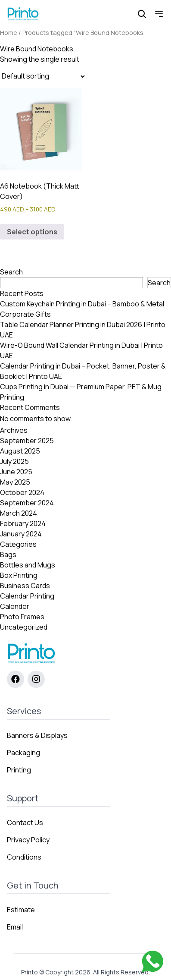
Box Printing (19, 575)
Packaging (23, 753)
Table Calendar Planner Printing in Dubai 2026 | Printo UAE (83, 330)
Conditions (24, 857)
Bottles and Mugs (28, 565)
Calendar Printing (27, 596)
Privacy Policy (28, 840)
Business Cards (25, 586)
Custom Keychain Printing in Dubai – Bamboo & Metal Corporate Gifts (82, 309)
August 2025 (20, 451)
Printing (19, 770)
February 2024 (23, 523)
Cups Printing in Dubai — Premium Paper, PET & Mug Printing (81, 392)
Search (11, 272)
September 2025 (27, 441)
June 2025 (16, 472)
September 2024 (27, 503)
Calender (15, 606)
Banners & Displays (37, 735)
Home (9, 32)
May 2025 (15, 482)
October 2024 (22, 492)
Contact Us (25, 822)
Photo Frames (22, 617)
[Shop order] (43, 76)
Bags (8, 555)
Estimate (21, 910)
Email (15, 927)
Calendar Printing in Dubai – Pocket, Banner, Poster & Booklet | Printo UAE (83, 371)
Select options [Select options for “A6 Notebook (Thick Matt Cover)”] (32, 232)
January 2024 (21, 534)
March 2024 (19, 513)
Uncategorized (24, 627)
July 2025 (14, 461)
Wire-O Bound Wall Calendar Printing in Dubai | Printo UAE (81, 350)
